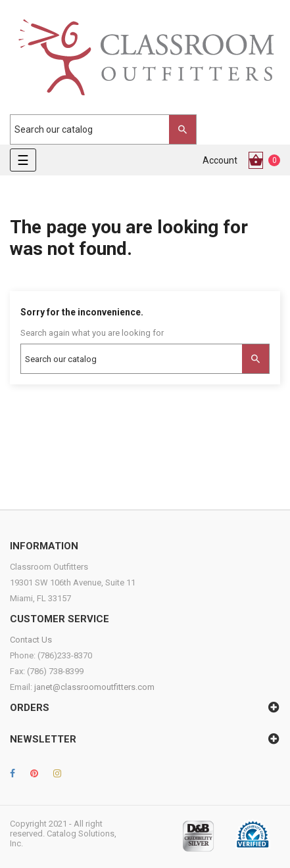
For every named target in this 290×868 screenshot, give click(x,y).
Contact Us (31, 640)
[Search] (97, 129)
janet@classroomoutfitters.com (94, 687)
